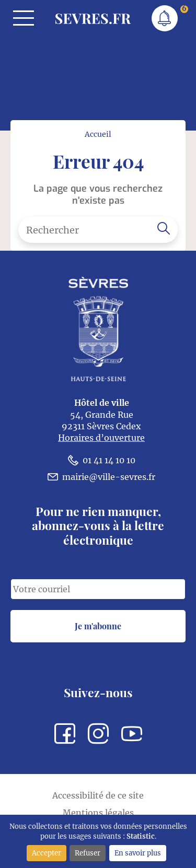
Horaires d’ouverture (101, 438)
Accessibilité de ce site (98, 795)
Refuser (88, 853)
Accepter (47, 853)
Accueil (98, 134)
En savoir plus (138, 853)
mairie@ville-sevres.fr (101, 477)
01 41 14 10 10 (102, 460)
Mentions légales (98, 813)
